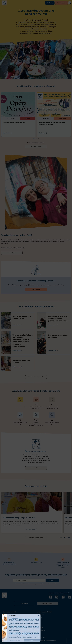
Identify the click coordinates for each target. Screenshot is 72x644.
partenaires (15, 618)
